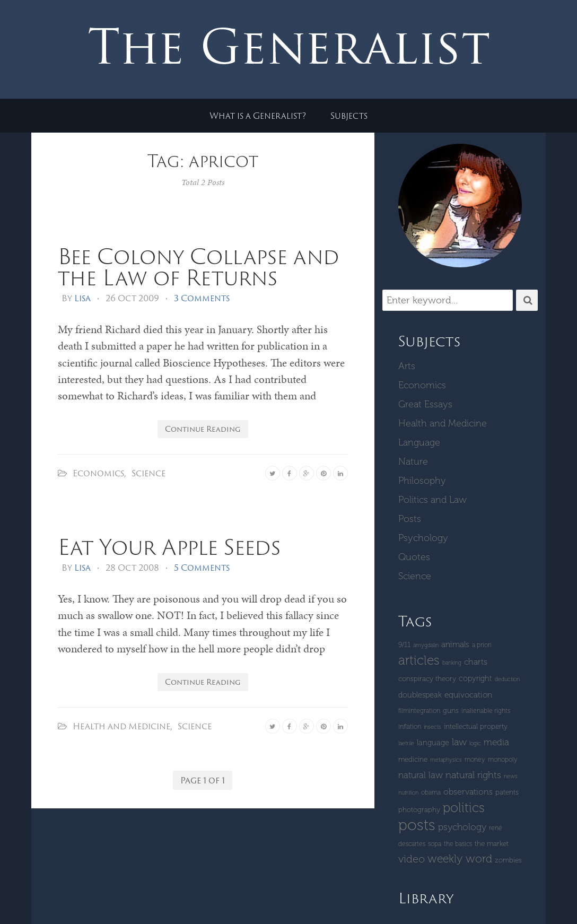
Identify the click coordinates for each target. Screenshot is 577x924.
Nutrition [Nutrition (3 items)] (408, 793)
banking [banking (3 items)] (452, 663)
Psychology (423, 538)
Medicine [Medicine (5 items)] (413, 759)
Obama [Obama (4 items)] (431, 792)
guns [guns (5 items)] (451, 711)
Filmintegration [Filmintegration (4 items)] (419, 711)
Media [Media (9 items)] (496, 742)
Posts (410, 519)
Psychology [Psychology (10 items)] (462, 827)
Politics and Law (432, 500)
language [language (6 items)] (433, 743)
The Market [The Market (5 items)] (492, 844)
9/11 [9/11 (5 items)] (404, 645)
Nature (413, 461)
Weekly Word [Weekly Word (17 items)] (460, 858)
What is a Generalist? (258, 116)
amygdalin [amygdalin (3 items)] (426, 645)
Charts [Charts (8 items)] (476, 662)
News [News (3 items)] (511, 776)
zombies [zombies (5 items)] (508, 860)
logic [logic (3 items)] (475, 743)
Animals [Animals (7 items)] (455, 644)
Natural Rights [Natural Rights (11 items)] (473, 775)
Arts (407, 366)
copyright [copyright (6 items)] (475, 678)
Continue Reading (203, 429)
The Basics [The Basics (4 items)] (458, 844)
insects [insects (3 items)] (432, 727)
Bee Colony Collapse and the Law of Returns (198, 267)
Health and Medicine (121, 726)
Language (419, 442)
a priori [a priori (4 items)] (482, 645)
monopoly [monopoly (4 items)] (503, 759)
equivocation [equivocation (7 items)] (468, 695)
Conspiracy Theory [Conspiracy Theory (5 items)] (427, 679)
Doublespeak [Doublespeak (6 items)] (420, 695)
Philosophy (422, 481)
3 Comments (202, 298)
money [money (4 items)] (475, 759)
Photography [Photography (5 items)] (419, 810)
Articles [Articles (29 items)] (419, 660)
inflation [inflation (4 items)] (410, 726)
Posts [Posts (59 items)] (417, 825)
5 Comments (202, 568)
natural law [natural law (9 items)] (421, 775)
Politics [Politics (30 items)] (464, 808)
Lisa (82, 298)
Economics (98, 473)
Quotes (414, 557)
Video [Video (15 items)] (412, 859)
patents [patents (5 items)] (507, 792)
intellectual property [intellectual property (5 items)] (476, 726)
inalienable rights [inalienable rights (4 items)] (486, 711)
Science (148, 473)
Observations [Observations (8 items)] (468, 792)
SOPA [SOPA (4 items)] (435, 844)
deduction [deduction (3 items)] (507, 679)
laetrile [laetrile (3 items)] (406, 743)
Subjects (349, 116)
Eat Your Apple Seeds (169, 547)
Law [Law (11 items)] (459, 742)
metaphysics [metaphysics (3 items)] (446, 760)
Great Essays (425, 404)
